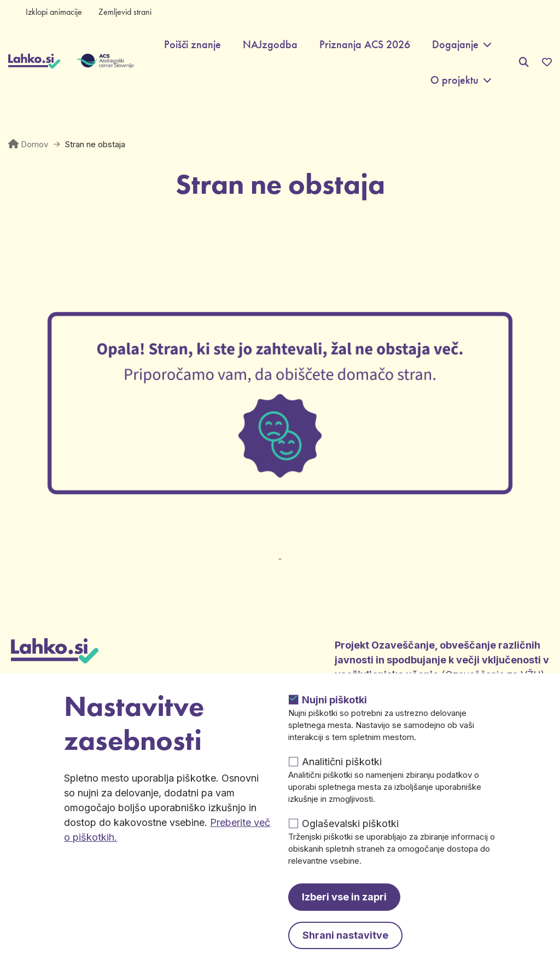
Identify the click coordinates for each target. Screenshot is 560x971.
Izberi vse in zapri (344, 897)
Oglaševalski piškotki (350, 823)
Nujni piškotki (334, 700)
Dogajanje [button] (455, 45)
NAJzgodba (270, 45)
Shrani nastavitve (345, 935)
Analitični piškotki (342, 762)
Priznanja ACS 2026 (365, 45)
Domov (34, 144)
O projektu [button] (454, 80)
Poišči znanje (192, 45)
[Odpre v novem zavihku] (280, 549)
